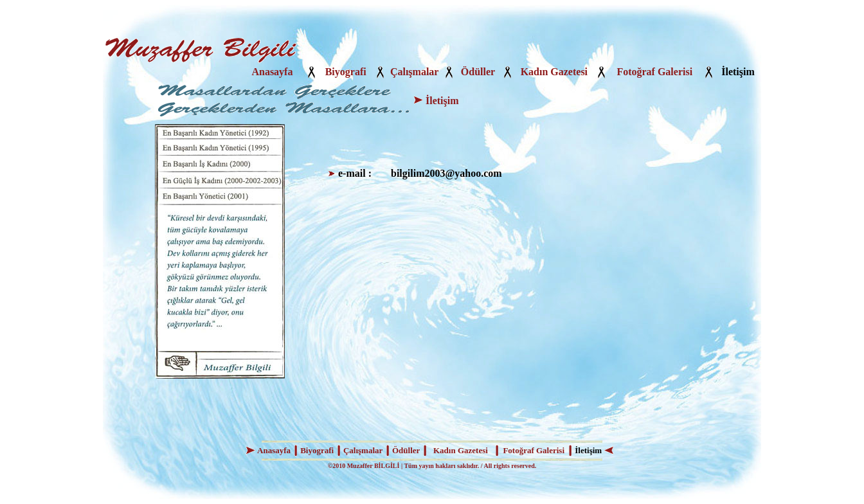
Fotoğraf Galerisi (654, 72)
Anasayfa (272, 72)
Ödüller (478, 72)
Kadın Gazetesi (554, 72)
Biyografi (346, 72)
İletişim (738, 72)
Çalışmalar (415, 72)
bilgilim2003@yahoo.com (446, 173)
